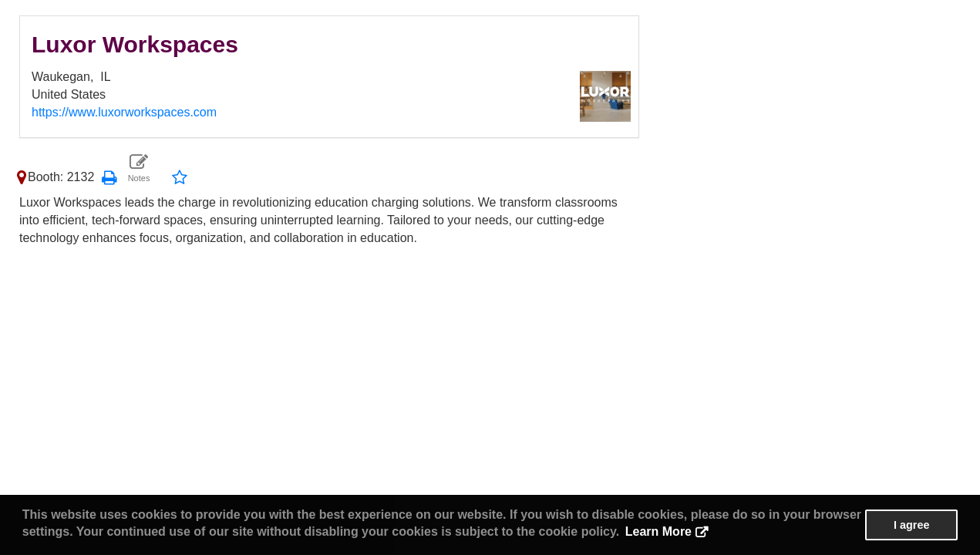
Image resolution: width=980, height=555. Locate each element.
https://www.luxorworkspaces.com (124, 112)
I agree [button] (911, 525)
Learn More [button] (658, 531)
